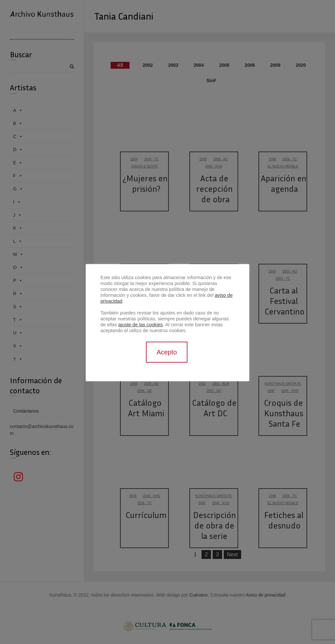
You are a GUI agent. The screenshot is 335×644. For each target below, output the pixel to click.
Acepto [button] (167, 352)
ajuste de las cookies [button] (141, 325)
